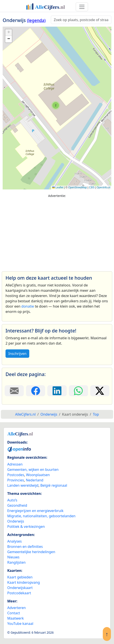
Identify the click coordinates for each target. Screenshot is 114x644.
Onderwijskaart (20, 588)
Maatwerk (16, 618)
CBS (92, 187)
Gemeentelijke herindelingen (31, 552)
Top (96, 414)
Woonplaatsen (38, 475)
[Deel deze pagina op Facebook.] (36, 391)
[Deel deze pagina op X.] (100, 391)
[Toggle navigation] (82, 7)
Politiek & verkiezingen (26, 527)
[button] (56, 105)
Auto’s (12, 500)
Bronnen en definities (25, 547)
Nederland (35, 480)
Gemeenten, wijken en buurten (33, 470)
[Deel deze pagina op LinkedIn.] (57, 391)
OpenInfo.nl (103, 187)
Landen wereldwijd (23, 485)
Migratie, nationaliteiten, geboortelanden (41, 516)
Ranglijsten (16, 562)
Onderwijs (16, 521)
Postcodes (16, 475)
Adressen (15, 464)
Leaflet (58, 187)
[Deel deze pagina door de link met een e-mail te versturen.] (14, 391)
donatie (28, 306)
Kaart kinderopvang (24, 582)
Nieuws (13, 557)
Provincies (16, 480)
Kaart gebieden (20, 577)
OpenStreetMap (78, 187)
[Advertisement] (57, 233)
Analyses (15, 541)
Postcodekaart (19, 593)
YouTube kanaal (20, 624)
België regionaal (54, 485)
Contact (14, 613)
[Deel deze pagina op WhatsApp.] (78, 391)
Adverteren (17, 608)
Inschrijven (17, 354)
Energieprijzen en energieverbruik (35, 511)
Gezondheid (17, 505)
